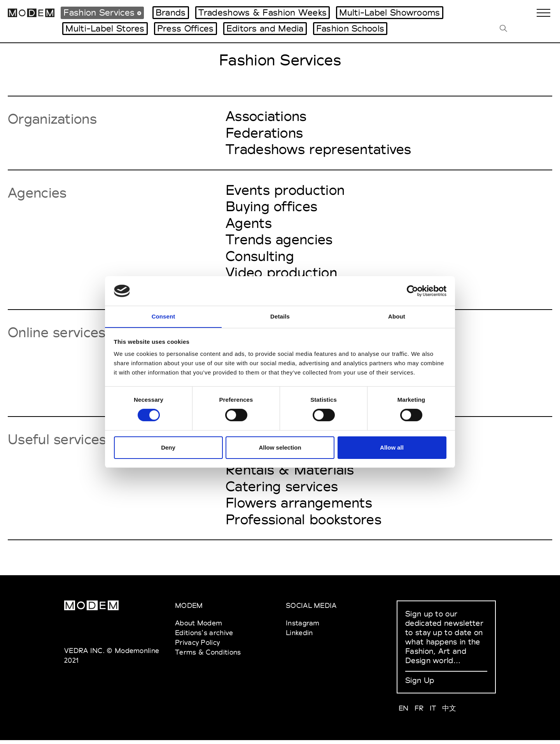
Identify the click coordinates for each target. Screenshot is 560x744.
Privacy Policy (197, 646)
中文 (449, 712)
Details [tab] (280, 316)
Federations (264, 133)
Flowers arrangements (299, 506)
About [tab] (397, 316)
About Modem (199, 627)
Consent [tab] (164, 316)
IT (433, 712)
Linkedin (299, 636)
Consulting (260, 257)
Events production (285, 191)
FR (419, 712)
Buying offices (271, 207)
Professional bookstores (304, 523)
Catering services (282, 490)
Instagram (303, 627)
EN (404, 712)
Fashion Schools (350, 28)
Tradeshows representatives (318, 150)
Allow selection (280, 448)
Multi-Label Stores (105, 28)
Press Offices (185, 28)
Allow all (392, 448)
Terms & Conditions (208, 656)
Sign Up (420, 684)
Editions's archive (204, 636)
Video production (281, 274)
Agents (249, 224)
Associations (266, 116)
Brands (171, 12)
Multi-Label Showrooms (389, 12)
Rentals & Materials (290, 473)
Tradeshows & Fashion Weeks (263, 12)
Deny (168, 448)
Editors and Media (265, 28)
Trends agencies (279, 241)
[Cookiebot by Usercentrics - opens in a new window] (412, 291)
